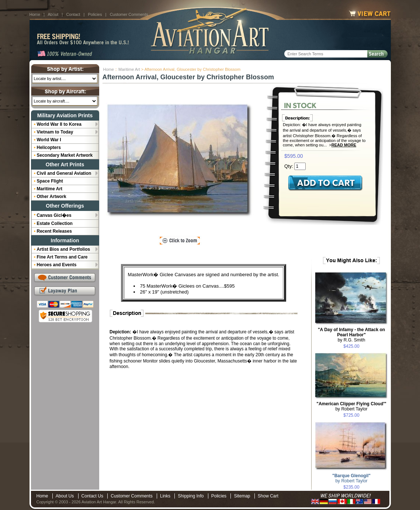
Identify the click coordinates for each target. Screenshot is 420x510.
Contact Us (92, 496)
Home (35, 14)
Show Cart (268, 496)
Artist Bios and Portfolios (64, 249)
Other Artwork (52, 197)
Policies (95, 14)
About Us (65, 496)
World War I (49, 140)
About (53, 14)
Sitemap (242, 496)
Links (165, 496)
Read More (344, 145)
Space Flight (50, 181)
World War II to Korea (59, 124)
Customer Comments (129, 14)
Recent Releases (54, 231)
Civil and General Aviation (64, 173)
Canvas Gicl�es (54, 215)
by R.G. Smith (351, 335)
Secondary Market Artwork (65, 155)
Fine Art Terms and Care (62, 257)
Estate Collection (55, 223)
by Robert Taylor (351, 406)
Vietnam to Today (55, 132)
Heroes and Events (57, 265)
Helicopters (49, 148)
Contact (73, 14)
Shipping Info (191, 496)
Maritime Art (129, 69)
